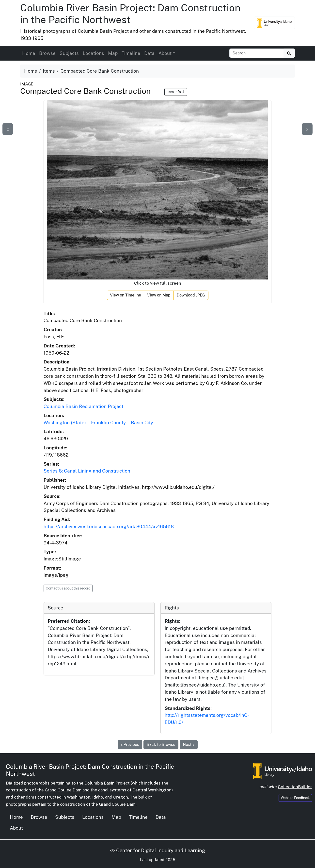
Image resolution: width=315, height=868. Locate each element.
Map (113, 53)
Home (29, 53)
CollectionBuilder (295, 787)
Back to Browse (161, 745)
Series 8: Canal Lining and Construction (87, 471)
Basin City (142, 423)
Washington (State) (65, 423)
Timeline (131, 53)
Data (149, 53)
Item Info (176, 92)
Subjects (69, 53)
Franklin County (108, 423)
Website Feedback (295, 798)
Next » (189, 745)
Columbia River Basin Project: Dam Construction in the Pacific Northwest (130, 14)
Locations (93, 53)
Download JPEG (191, 295)
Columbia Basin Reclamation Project (83, 406)
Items (49, 71)
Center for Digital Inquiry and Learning (157, 851)
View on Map (159, 295)
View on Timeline (126, 295)
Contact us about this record (68, 588)
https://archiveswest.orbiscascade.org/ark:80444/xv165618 (109, 526)
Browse (47, 53)
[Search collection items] (257, 53)
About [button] (165, 53)
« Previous (130, 745)
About (16, 828)
